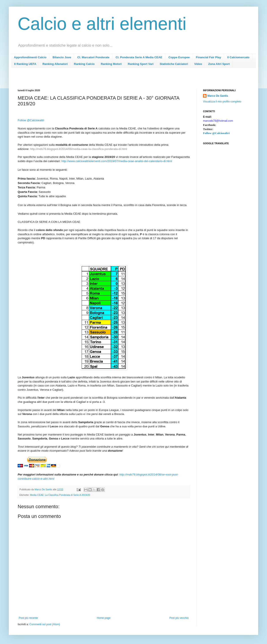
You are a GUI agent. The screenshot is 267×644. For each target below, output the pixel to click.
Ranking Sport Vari (141, 64)
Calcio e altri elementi (102, 24)
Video (198, 64)
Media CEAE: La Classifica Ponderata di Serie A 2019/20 (60, 495)
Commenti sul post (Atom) (45, 624)
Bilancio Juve (62, 57)
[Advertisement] (98, 80)
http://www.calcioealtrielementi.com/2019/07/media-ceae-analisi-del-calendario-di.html (117, 161)
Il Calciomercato (238, 57)
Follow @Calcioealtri (216, 133)
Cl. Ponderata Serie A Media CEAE (139, 57)
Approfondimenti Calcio (30, 57)
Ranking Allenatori (55, 64)
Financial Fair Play (209, 57)
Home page (104, 618)
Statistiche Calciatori (174, 64)
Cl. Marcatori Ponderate (93, 57)
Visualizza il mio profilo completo (222, 102)
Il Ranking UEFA (25, 64)
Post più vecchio (179, 618)
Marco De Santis (218, 96)
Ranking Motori (111, 64)
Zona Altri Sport (219, 64)
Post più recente (28, 618)
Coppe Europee (179, 57)
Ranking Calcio (84, 64)
